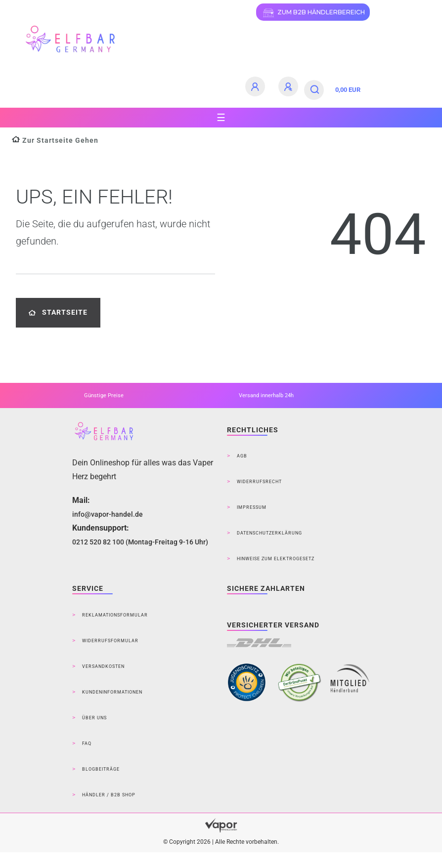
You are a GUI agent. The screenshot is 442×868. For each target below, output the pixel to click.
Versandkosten (103, 666)
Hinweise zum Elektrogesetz (276, 559)
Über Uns (94, 718)
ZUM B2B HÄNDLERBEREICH (313, 13)
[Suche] (315, 90)
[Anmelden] (257, 86)
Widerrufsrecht (259, 482)
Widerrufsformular (110, 641)
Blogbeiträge (101, 769)
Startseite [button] (58, 312)
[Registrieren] (290, 86)
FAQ (87, 744)
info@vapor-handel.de (108, 514)
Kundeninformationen (112, 692)
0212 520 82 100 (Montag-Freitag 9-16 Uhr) (140, 542)
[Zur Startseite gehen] (55, 141)
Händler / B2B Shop (109, 795)
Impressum (252, 507)
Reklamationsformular (115, 615)
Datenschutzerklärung (269, 533)
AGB (242, 456)
